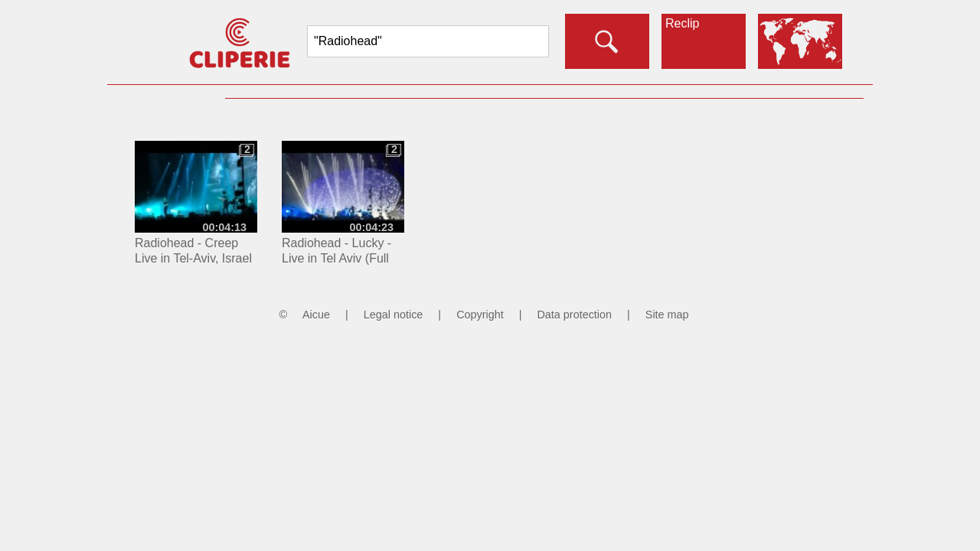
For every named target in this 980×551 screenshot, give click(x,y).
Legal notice (394, 315)
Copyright (480, 315)
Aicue (316, 315)
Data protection (574, 315)
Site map (667, 315)
